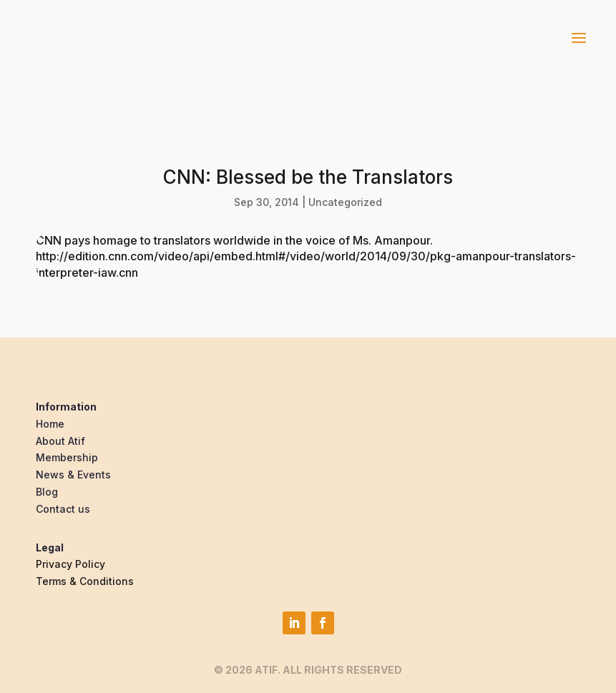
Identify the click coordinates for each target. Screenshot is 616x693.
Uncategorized (345, 202)
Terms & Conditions (85, 581)
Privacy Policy (70, 564)
